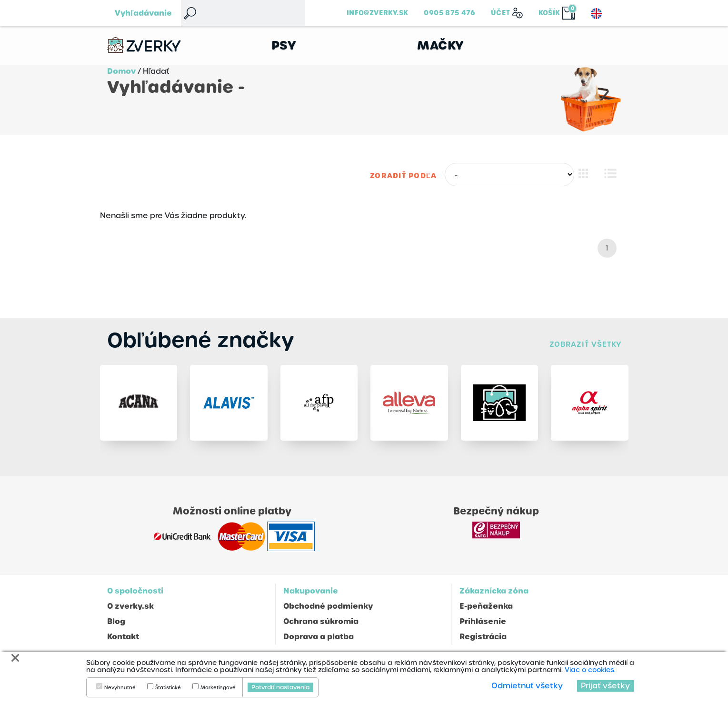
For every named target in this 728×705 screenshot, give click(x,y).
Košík (549, 13)
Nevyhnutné (120, 688)
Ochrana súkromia (321, 621)
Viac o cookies (589, 670)
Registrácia (483, 637)
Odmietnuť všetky (527, 686)
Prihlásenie (483, 621)
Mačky (441, 45)
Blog (116, 621)
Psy (284, 45)
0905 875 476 (449, 13)
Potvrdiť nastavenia (280, 687)
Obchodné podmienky (328, 606)
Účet (501, 13)
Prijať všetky (605, 686)
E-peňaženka (486, 606)
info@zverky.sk (377, 13)
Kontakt (123, 637)
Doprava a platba (319, 637)
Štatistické (168, 688)
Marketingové (218, 688)
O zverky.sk (130, 606)
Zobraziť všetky (585, 344)
